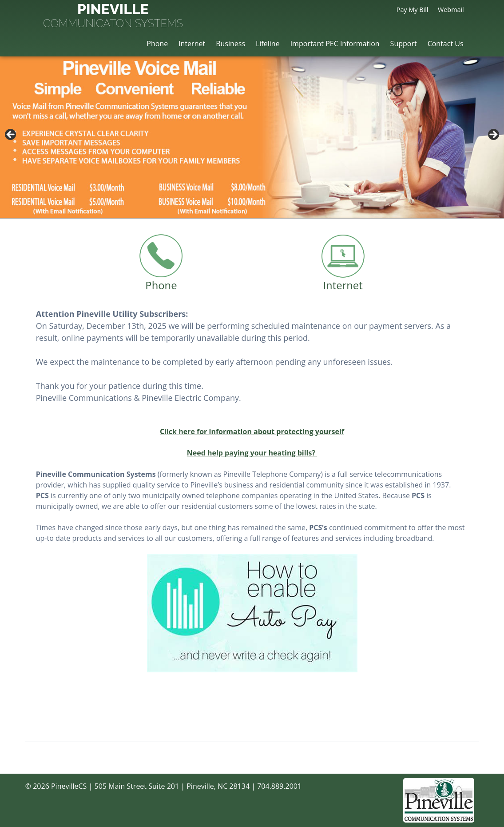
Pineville (113, 16)
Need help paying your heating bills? (252, 453)
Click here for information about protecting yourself (252, 431)
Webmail (451, 10)
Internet (192, 44)
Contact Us (446, 44)
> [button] (493, 135)
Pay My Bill (413, 10)
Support (404, 44)
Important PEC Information (335, 44)
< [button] (11, 135)
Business (230, 44)
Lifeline (268, 44)
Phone (157, 44)
